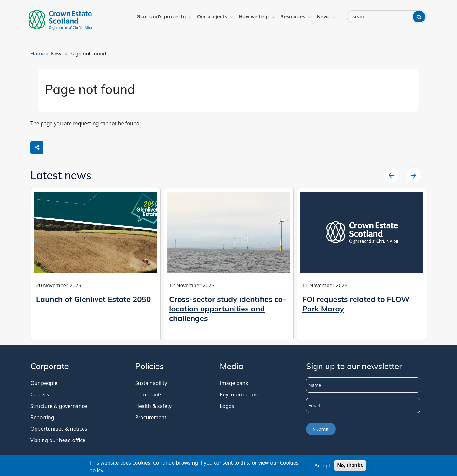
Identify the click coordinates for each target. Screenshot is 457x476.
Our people (44, 383)
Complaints (149, 394)
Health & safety (153, 406)
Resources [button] (293, 16)
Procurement (151, 417)
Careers (40, 394)
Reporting (42, 417)
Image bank (234, 383)
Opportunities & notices (59, 429)
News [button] (323, 16)
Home (38, 54)
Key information (239, 394)
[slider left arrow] (414, 175)
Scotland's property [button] (161, 16)
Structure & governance (59, 406)
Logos (227, 406)
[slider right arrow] (392, 175)
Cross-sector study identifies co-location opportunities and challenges (228, 309)
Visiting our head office (58, 440)
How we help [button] (254, 16)
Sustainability (151, 383)
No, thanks (350, 466)
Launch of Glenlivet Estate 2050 (94, 299)
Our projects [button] (212, 16)
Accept (322, 466)
